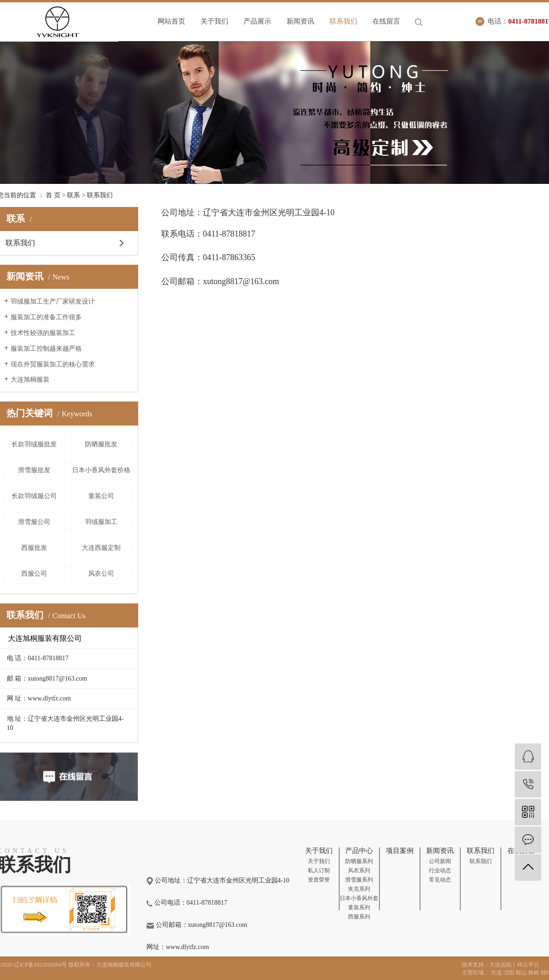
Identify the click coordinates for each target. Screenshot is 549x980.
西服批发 (34, 548)
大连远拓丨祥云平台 (514, 965)
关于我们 (214, 21)
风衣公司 (101, 574)
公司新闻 (440, 861)
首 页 (53, 195)
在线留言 (386, 21)
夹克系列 (359, 889)
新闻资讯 (300, 21)
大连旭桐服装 (30, 380)
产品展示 (257, 21)
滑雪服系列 (359, 880)
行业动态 (440, 870)
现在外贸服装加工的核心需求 (53, 364)
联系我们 (343, 21)
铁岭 (534, 973)
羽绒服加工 (101, 522)
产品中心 (359, 851)
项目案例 (400, 851)
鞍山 (521, 973)
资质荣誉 (319, 880)
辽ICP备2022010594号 (40, 965)
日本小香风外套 (359, 898)
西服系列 (359, 917)
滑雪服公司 (34, 522)
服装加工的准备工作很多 (46, 317)
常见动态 (440, 880)
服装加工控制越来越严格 (46, 349)
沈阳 (509, 973)
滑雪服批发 (34, 470)
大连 (496, 973)
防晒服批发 (101, 444)
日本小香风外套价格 (101, 470)
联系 (73, 195)
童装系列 (359, 907)
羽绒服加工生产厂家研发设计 (53, 301)
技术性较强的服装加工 (43, 333)
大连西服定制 (101, 548)
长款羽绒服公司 (34, 496)
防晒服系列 (359, 861)
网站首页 (171, 21)
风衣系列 (359, 870)
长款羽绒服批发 (34, 444)
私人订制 (319, 870)
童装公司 (101, 496)
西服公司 (34, 574)
